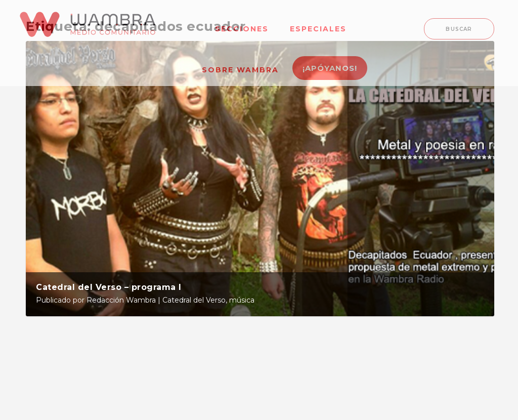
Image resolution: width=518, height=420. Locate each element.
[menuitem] (242, 23)
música (242, 300)
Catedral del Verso (194, 300)
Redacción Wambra (121, 300)
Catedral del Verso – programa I (109, 287)
